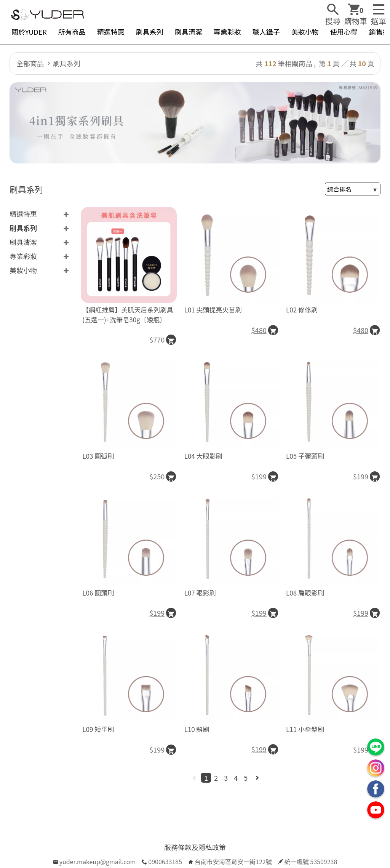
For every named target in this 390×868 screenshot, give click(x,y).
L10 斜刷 (197, 729)
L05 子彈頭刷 (305, 456)
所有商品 (72, 32)
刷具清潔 (189, 32)
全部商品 (30, 63)
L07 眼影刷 (200, 593)
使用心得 (344, 32)
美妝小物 (305, 32)
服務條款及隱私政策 (195, 847)
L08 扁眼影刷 (305, 593)
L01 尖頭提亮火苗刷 (213, 310)
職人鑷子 (266, 32)
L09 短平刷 (98, 729)
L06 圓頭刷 (98, 593)
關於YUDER (29, 32)
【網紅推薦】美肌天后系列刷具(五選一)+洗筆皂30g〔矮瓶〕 (128, 315)
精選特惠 (111, 32)
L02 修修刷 (302, 310)
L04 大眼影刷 (203, 456)
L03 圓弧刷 (98, 456)
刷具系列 (150, 32)
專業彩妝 (227, 32)
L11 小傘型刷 (305, 729)
